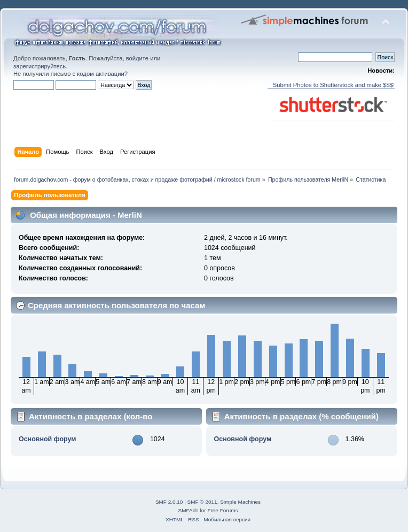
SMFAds (189, 510)
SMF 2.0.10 (169, 502)
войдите (137, 58)
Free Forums (222, 510)
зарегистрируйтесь (40, 66)
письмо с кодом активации (88, 74)
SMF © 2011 (202, 502)
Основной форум (48, 439)
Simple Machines (240, 502)
